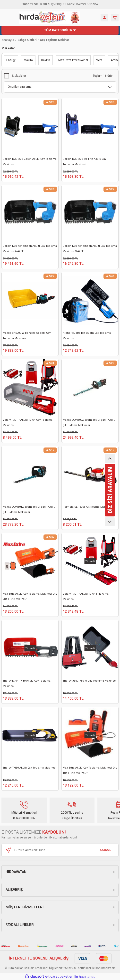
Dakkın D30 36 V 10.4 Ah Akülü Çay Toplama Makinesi (84, 162)
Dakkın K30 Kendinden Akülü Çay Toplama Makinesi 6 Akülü (30, 249)
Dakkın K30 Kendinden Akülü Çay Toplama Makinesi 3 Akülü (90, 249)
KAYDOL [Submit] (105, 850)
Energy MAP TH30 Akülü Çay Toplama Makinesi (27, 683)
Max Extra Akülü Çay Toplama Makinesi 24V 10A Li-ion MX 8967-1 (90, 770)
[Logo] (50, 18)
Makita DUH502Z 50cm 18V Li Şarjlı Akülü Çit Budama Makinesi (89, 423)
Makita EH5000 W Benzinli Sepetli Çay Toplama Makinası (27, 336)
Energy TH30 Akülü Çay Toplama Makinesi (29, 768)
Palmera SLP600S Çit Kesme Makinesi (87, 507)
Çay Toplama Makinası (55, 40)
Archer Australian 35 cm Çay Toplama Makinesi (87, 336)
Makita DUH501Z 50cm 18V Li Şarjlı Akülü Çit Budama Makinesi (29, 509)
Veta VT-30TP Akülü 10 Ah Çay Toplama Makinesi (28, 423)
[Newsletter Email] (60, 850)
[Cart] (115, 18)
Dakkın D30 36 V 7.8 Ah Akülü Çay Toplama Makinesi (30, 162)
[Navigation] (60, 30)
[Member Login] (104, 18)
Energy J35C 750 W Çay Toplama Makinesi (90, 681)
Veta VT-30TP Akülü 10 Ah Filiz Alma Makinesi (86, 596)
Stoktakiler (19, 76)
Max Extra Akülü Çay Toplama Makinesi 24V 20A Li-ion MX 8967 (30, 596)
